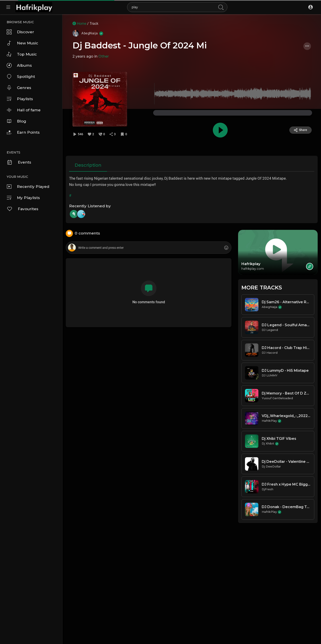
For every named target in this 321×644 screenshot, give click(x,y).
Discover (20, 32)
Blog (16, 121)
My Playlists (23, 198)
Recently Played (28, 187)
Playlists (20, 99)
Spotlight (21, 77)
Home (79, 24)
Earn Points (23, 132)
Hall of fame (24, 110)
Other (104, 56)
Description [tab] (88, 165)
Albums (19, 65)
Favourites (23, 209)
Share (300, 130)
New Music (22, 43)
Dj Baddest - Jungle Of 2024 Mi (140, 45)
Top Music (22, 54)
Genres (19, 88)
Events (19, 162)
